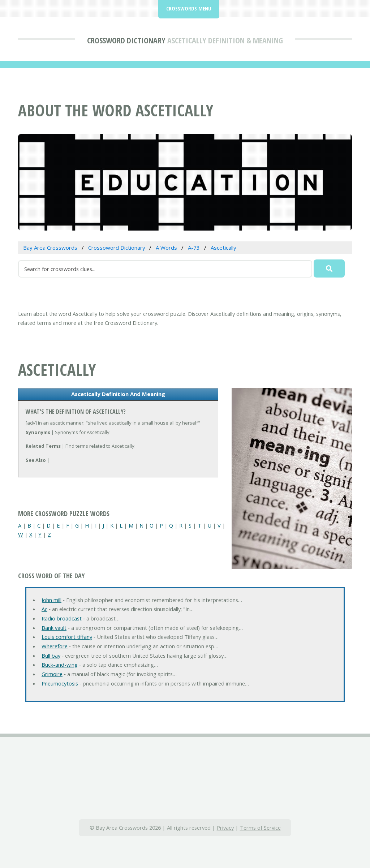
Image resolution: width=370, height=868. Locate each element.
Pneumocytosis (60, 683)
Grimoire (52, 674)
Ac (44, 609)
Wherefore (55, 646)
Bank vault (54, 628)
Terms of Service (260, 828)
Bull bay (51, 656)
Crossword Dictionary (126, 40)
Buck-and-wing (60, 665)
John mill (51, 600)
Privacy (225, 828)
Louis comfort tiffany (67, 637)
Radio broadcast (62, 618)
